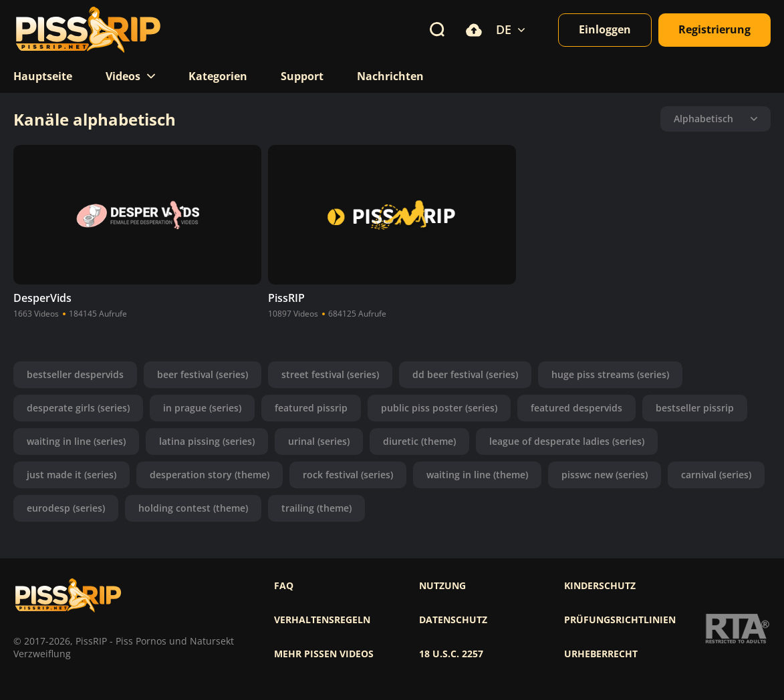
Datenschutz (453, 620)
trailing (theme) (316, 508)
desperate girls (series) (78, 408)
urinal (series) (319, 441)
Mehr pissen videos (324, 654)
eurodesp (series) (66, 508)
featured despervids (576, 408)
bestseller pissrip (695, 408)
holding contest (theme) (193, 508)
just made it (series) (72, 475)
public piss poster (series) (439, 408)
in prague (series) (202, 408)
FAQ (284, 586)
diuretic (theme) (419, 441)
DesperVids (42, 298)
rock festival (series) (348, 475)
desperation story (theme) (210, 475)
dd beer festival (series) (465, 374)
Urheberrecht (601, 654)
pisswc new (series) (605, 475)
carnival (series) (716, 475)
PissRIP (286, 298)
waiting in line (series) (76, 441)
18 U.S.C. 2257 (451, 654)
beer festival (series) (203, 374)
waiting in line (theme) (477, 475)
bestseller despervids (75, 374)
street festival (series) (330, 374)
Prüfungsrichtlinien (620, 620)
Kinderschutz (600, 586)
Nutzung (442, 586)
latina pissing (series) (207, 441)
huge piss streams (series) (610, 374)
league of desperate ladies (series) (567, 441)
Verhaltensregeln (322, 620)
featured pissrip (311, 408)
